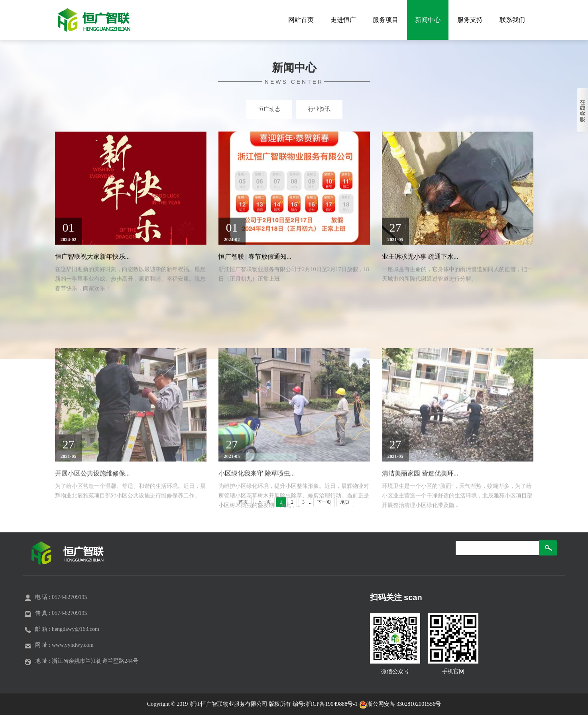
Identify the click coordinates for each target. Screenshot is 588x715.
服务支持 (470, 20)
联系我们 (512, 20)
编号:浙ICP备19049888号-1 (326, 704)
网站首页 (301, 20)
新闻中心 (428, 20)
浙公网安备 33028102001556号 (400, 704)
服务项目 (385, 20)
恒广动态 (269, 109)
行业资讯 (319, 109)
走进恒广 (343, 20)
